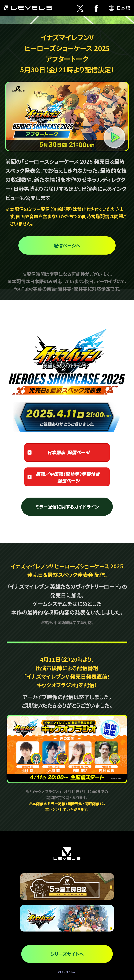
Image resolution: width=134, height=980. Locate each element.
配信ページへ (67, 245)
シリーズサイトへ (67, 954)
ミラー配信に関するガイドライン (67, 507)
